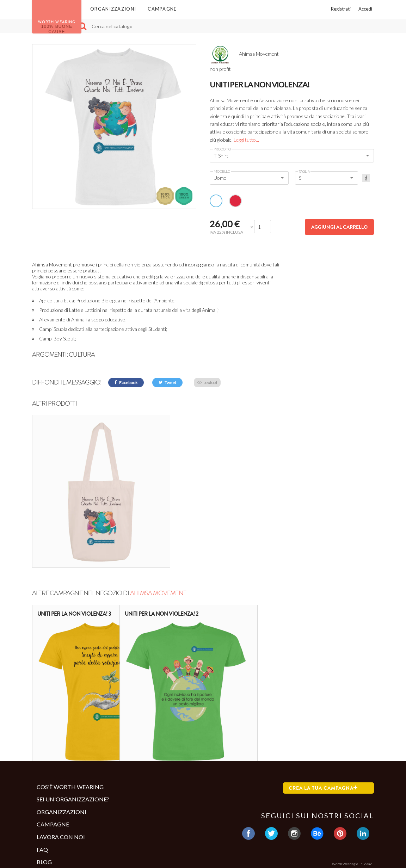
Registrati (341, 9)
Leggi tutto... (246, 140)
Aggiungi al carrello (339, 227)
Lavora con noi (61, 773)
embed (207, 383)
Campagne (162, 9)
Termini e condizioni (65, 817)
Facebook (126, 383)
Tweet (167, 383)
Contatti (49, 829)
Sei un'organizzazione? (73, 736)
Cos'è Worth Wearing (70, 723)
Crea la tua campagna (323, 724)
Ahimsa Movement (158, 530)
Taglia (304, 171)
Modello (222, 171)
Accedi (365, 9)
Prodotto (222, 149)
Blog (44, 798)
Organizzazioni (113, 9)
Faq (42, 786)
